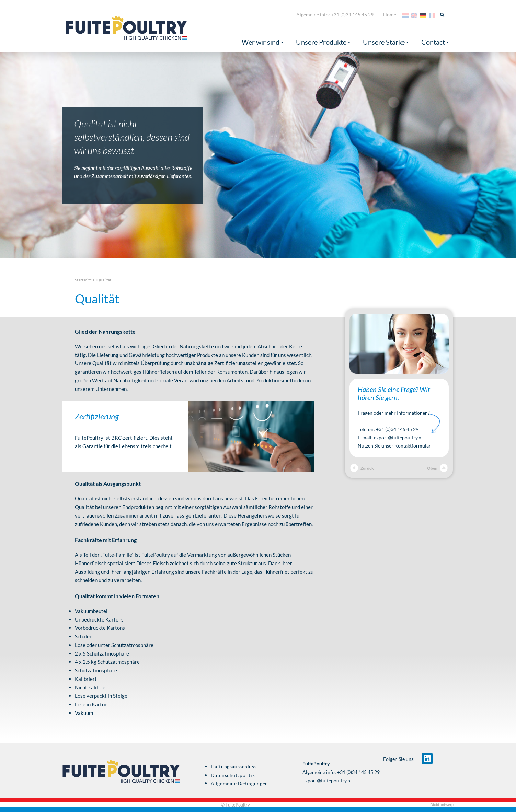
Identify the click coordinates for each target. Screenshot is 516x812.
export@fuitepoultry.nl (398, 438)
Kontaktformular (413, 446)
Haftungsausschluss (234, 767)
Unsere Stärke (386, 42)
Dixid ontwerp (442, 805)
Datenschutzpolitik (233, 775)
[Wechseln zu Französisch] (432, 15)
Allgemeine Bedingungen (239, 784)
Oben (437, 468)
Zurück (362, 468)
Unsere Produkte (323, 42)
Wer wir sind (263, 42)
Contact (435, 42)
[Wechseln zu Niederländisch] (405, 15)
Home (390, 15)
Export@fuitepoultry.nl (327, 781)
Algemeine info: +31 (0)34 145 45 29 (335, 15)
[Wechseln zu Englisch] (414, 15)
